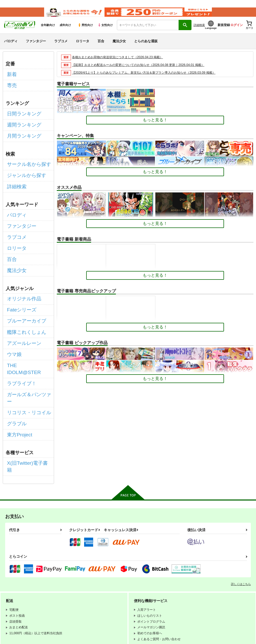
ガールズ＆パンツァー (28, 349)
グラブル (15, 367)
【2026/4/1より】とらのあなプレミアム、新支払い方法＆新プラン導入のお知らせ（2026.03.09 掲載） (149, 79)
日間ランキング (21, 115)
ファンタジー (36, 47)
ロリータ (83, 47)
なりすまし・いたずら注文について (136, 605)
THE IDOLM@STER (26, 331)
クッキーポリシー (111, 600)
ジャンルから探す (23, 169)
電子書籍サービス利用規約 (123, 596)
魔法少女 (119, 47)
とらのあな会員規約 (114, 592)
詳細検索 (199, 31)
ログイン (237, 31)
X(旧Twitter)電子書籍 (26, 403)
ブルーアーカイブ (23, 295)
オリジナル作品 (21, 276)
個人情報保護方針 (75, 600)
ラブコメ (61, 47)
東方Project (18, 377)
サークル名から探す (26, 160)
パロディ (11, 47)
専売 (11, 89)
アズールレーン (21, 313)
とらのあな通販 (146, 47)
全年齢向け (48, 31)
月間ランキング (21, 133)
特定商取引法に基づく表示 (81, 605)
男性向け (85, 31)
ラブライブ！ (19, 340)
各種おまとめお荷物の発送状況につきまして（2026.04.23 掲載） (121, 63)
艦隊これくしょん (23, 304)
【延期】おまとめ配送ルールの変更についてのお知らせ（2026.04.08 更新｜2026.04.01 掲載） (143, 71)
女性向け (105, 31)
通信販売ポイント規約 (78, 596)
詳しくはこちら (241, 516)
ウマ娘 (13, 322)
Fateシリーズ (19, 286)
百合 (101, 47)
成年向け (65, 31)
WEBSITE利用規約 (76, 592)
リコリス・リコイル (26, 358)
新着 (11, 79)
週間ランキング (21, 124)
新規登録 (224, 31)
